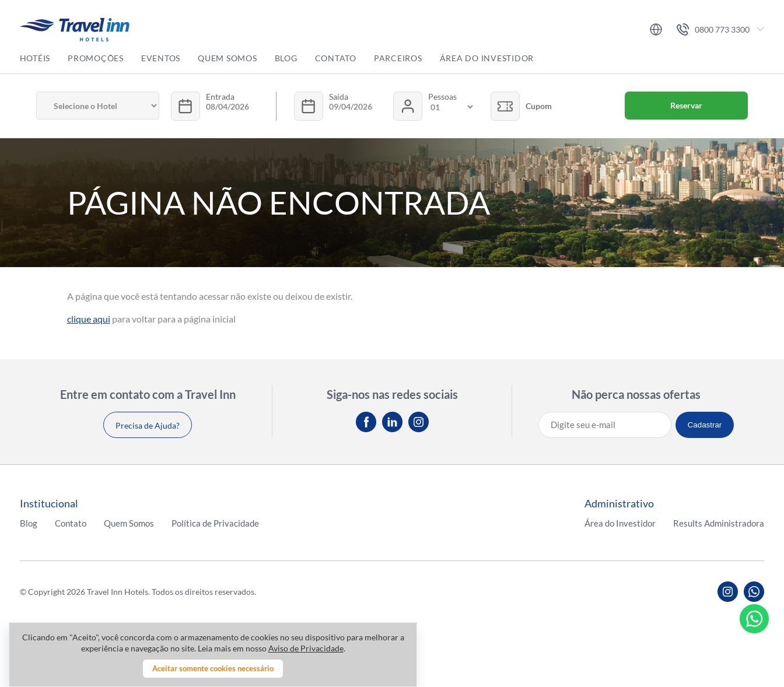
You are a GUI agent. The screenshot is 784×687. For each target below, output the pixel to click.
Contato (336, 58)
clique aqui (89, 319)
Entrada (220, 97)
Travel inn (75, 29)
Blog (286, 58)
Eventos (161, 58)
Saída (339, 97)
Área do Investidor (487, 58)
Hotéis (35, 58)
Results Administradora (719, 523)
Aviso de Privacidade (306, 648)
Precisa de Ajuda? (148, 425)
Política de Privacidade (215, 523)
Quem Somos (228, 58)
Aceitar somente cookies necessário (213, 668)
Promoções (96, 58)
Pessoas (442, 97)
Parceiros (398, 58)
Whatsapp (754, 619)
